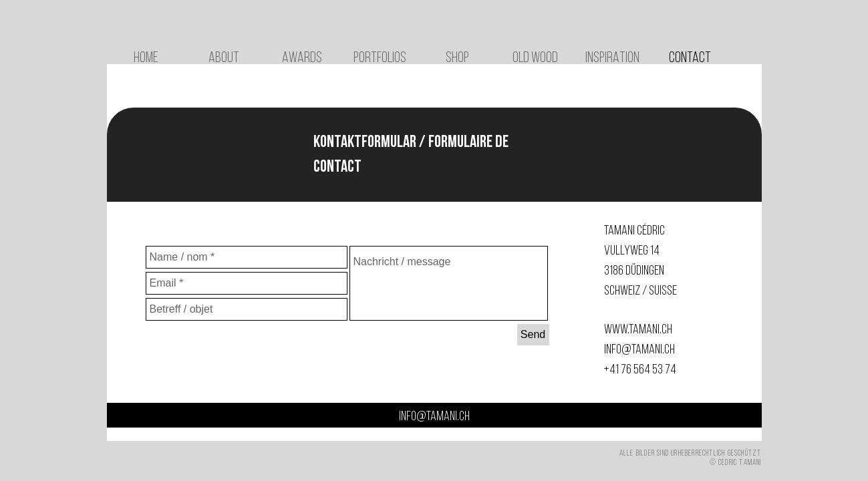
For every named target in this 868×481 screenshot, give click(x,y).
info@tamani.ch (639, 350)
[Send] (533, 335)
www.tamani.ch (638, 330)
